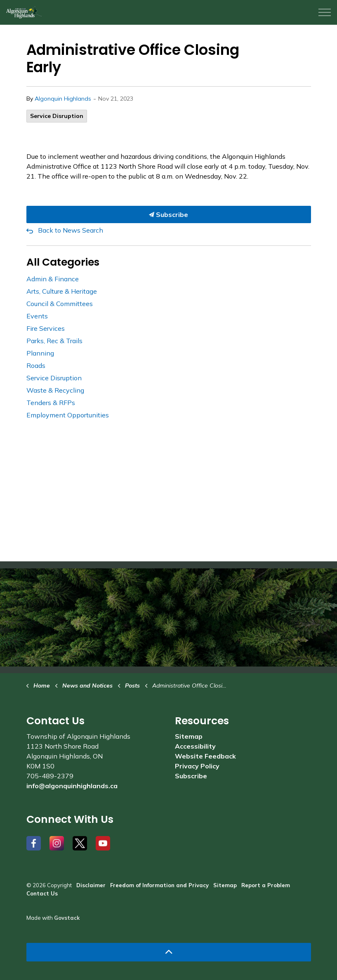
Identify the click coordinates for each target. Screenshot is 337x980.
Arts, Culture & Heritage (62, 291)
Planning (40, 353)
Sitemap (189, 736)
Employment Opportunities (68, 415)
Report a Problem (266, 885)
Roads (36, 365)
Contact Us (42, 893)
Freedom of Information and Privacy (159, 885)
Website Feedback (205, 756)
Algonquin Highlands (63, 99)
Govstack (67, 918)
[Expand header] (325, 12)
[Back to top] (169, 952)
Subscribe (169, 214)
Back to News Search (71, 230)
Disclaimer (91, 885)
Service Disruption (57, 116)
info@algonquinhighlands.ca (72, 786)
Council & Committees (60, 304)
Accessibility (195, 746)
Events (37, 316)
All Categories (63, 262)
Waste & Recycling (55, 390)
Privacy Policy (197, 766)
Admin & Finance (53, 279)
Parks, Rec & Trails (54, 341)
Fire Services (46, 328)
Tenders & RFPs (51, 403)
